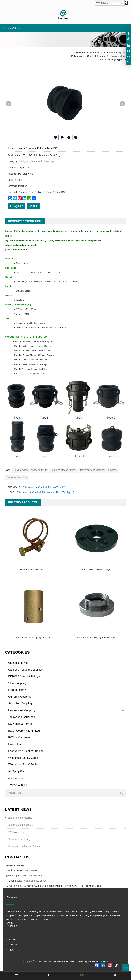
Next (122, 104)
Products (95, 53)
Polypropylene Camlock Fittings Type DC (44, 487)
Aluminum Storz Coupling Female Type (96, 637)
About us (12, 940)
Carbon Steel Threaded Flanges (96, 569)
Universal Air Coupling (22, 710)
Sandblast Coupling (20, 704)
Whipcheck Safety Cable (23, 758)
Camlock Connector (17, 477)
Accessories (16, 778)
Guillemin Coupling (20, 697)
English (103, 3)
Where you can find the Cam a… (25, 846)
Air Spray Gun (17, 771)
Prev (9, 104)
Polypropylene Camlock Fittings (88, 56)
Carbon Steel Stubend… (20, 818)
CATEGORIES (11, 28)
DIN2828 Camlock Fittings (24, 676)
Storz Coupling (17, 683)
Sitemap (104, 961)
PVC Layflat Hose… (18, 832)
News (10, 950)
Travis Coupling (18, 785)
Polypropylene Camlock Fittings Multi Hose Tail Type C (45, 492)
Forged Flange (17, 690)
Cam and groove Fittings (64, 470)
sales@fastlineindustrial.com (32, 881)
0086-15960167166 (31, 876)
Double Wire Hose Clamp (33, 569)
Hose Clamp (16, 744)
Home (82, 53)
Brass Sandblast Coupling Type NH (33, 637)
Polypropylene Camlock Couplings (98, 470)
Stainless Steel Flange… (21, 839)
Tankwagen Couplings (22, 717)
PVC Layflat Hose (19, 737)
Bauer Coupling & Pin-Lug (24, 731)
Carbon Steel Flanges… (20, 825)
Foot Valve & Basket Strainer (26, 751)
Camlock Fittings (113, 53)
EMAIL (33, 206)
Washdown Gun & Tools (23, 765)
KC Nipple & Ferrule (20, 724)
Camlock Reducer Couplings (26, 670)
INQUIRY (16, 206)
